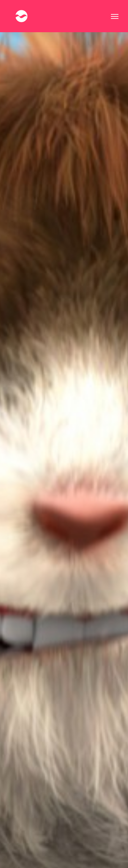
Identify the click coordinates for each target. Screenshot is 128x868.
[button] (115, 16)
